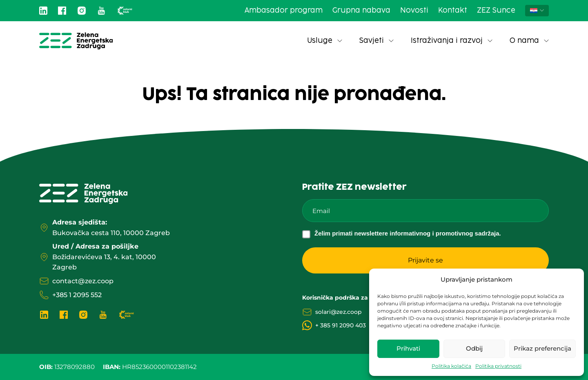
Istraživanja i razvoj (452, 41)
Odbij (474, 348)
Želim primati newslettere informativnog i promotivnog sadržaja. (408, 233)
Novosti (414, 11)
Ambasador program (284, 11)
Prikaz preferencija (542, 348)
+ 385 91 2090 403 (341, 325)
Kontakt (453, 11)
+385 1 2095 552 (77, 295)
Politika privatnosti (498, 366)
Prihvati (408, 348)
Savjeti (376, 41)
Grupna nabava (361, 11)
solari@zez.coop (339, 312)
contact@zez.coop (83, 281)
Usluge (325, 41)
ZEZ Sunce (496, 11)
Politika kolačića (451, 366)
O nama (529, 41)
